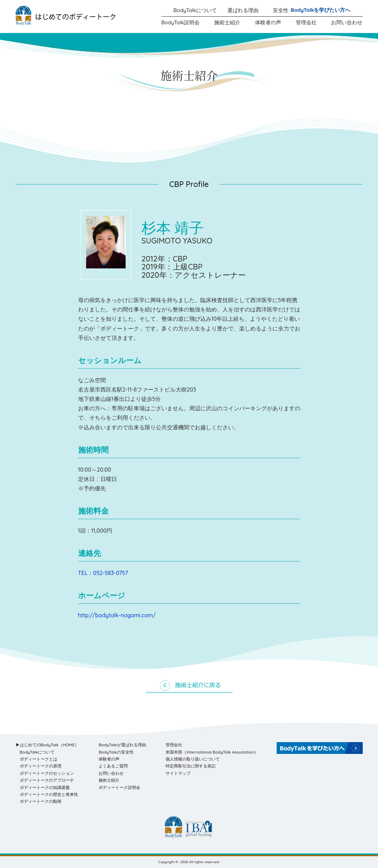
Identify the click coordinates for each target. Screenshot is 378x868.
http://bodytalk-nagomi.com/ (117, 615)
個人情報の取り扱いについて (193, 759)
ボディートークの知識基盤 (45, 787)
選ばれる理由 (243, 10)
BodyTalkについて (195, 10)
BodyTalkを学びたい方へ (320, 10)
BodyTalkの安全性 (116, 752)
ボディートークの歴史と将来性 (49, 794)
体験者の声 (268, 22)
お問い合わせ (347, 22)
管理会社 (306, 22)
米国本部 (212, 752)
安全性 (281, 10)
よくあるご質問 (113, 766)
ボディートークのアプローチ (47, 780)
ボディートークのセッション (47, 773)
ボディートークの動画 (41, 801)
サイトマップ (178, 773)
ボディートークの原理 (41, 766)
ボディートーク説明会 (119, 787)
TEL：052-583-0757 (103, 573)
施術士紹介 (227, 22)
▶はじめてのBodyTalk (47, 745)
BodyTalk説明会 (180, 22)
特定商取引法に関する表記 (191, 766)
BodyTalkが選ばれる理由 (122, 745)
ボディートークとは (39, 759)
